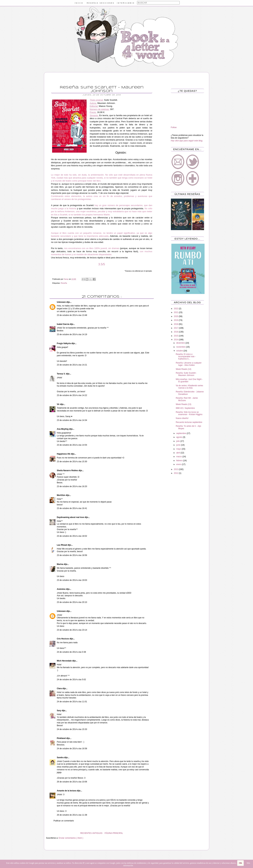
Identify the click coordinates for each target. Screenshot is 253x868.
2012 (176, 473)
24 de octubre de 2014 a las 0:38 (71, 652)
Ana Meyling (63, 429)
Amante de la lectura (67, 791)
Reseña (64, 283)
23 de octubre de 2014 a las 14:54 (72, 445)
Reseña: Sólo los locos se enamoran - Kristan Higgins (189, 413)
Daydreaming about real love (71, 517)
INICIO (79, 3)
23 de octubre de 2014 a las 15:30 (72, 462)
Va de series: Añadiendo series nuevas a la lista (189, 387)
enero (179, 464)
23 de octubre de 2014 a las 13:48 (72, 315)
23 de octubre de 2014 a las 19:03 (72, 580)
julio (178, 441)
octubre (180, 351)
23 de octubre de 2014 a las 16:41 (72, 508)
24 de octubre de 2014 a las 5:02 (71, 680)
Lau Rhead (62, 545)
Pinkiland (62, 738)
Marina (60, 564)
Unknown (62, 302)
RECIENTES (86, 833)
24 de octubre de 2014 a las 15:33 (72, 729)
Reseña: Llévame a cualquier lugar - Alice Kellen (189, 364)
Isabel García (63, 324)
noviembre (181, 347)
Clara (60, 688)
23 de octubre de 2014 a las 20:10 (72, 602)
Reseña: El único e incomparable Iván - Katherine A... (186, 357)
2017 (176, 328)
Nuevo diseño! (182, 418)
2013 (176, 469)
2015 (176, 336)
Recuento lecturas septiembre (189, 422)
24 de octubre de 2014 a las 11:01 (72, 702)
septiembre (181, 433)
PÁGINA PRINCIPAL (114, 833)
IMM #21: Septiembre (185, 408)
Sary (59, 711)
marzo (179, 457)
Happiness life (64, 454)
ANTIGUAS (97, 833)
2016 (176, 332)
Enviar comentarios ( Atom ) (71, 838)
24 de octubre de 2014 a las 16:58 (72, 749)
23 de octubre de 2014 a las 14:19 (72, 334)
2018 (176, 324)
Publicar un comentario (64, 821)
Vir (58, 404)
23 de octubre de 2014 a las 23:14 (72, 630)
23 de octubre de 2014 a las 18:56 (72, 555)
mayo (179, 449)
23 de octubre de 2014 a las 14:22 (72, 395)
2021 (176, 312)
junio (179, 445)
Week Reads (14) (183, 369)
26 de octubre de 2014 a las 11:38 (72, 815)
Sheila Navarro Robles (68, 470)
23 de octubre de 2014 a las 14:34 (72, 420)
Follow (174, 127)
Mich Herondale (65, 661)
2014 (176, 340)
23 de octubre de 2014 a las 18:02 (72, 536)
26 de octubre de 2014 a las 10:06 (72, 782)
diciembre (181, 343)
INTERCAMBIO (126, 3)
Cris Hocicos (63, 639)
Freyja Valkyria (64, 343)
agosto (179, 437)
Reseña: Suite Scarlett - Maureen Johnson (186, 374)
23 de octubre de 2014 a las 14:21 (72, 365)
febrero (180, 461)
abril (178, 453)
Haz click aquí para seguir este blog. (187, 141)
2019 (176, 320)
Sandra (61, 758)
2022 (176, 309)
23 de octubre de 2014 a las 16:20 (72, 486)
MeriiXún (61, 495)
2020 (176, 316)
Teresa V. (61, 374)
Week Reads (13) (183, 404)
